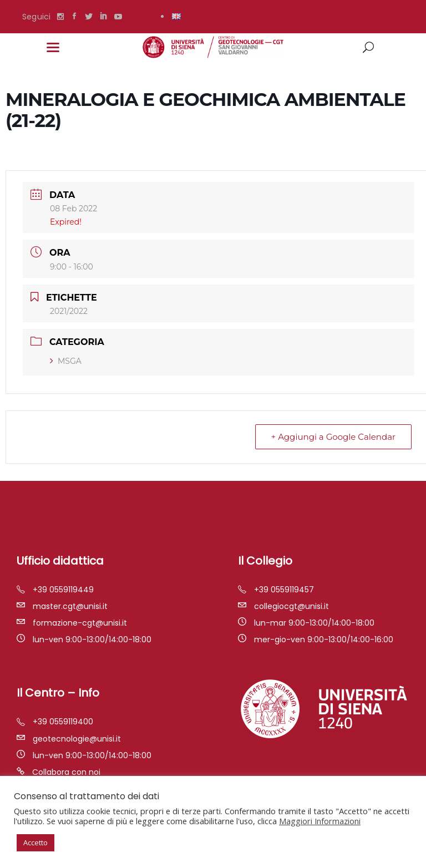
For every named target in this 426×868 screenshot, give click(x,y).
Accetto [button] (35, 842)
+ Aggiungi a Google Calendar (333, 437)
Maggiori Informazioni (320, 821)
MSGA (66, 361)
